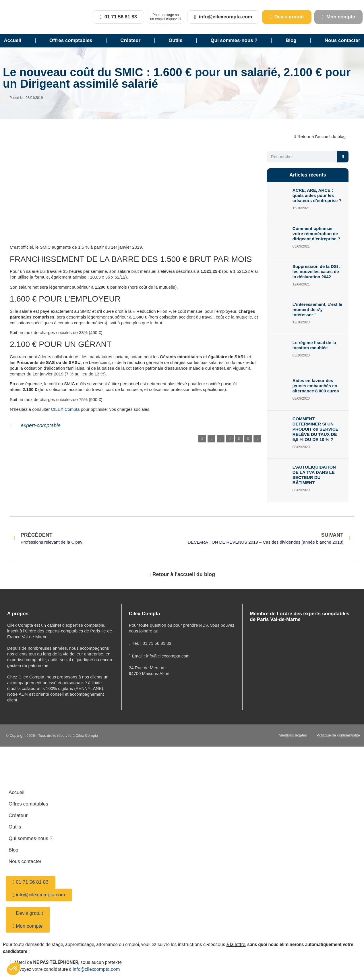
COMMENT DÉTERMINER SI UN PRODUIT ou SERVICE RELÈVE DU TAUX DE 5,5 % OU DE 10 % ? (315, 429)
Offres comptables (71, 40)
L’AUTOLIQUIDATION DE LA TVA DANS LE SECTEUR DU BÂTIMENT (314, 475)
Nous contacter (25, 861)
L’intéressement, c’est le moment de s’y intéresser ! (317, 309)
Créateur (130, 40)
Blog (291, 40)
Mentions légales (289, 735)
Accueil (13, 40)
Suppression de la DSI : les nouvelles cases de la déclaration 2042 (317, 272)
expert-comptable (41, 425)
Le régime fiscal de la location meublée (314, 345)
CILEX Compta (65, 409)
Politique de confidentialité (337, 735)
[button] (202, 439)
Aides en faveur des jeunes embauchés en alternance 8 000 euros (316, 386)
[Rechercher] (343, 157)
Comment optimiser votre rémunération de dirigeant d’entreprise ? (316, 234)
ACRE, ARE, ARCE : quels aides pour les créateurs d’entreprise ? (317, 195)
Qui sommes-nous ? (234, 40)
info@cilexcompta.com (96, 969)
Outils (175, 40)
